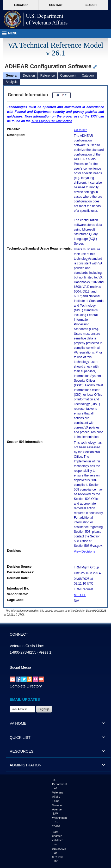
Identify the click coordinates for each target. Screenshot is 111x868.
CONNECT (19, 634)
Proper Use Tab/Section (52, 121)
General (12, 76)
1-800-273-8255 (23, 652)
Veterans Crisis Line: (27, 646)
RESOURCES (21, 751)
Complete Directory (26, 686)
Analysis (12, 82)
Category (88, 76)
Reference (48, 76)
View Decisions (85, 551)
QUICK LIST (20, 737)
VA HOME (18, 723)
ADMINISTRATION (26, 765)
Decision (29, 76)
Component (68, 76)
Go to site (81, 130)
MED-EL (80, 595)
